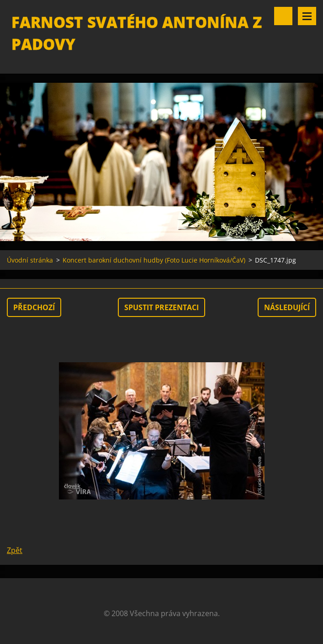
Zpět (15, 550)
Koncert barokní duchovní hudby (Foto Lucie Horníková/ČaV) (154, 260)
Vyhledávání (283, 16)
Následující (287, 307)
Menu (307, 16)
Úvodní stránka (30, 260)
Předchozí (34, 307)
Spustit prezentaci (161, 307)
